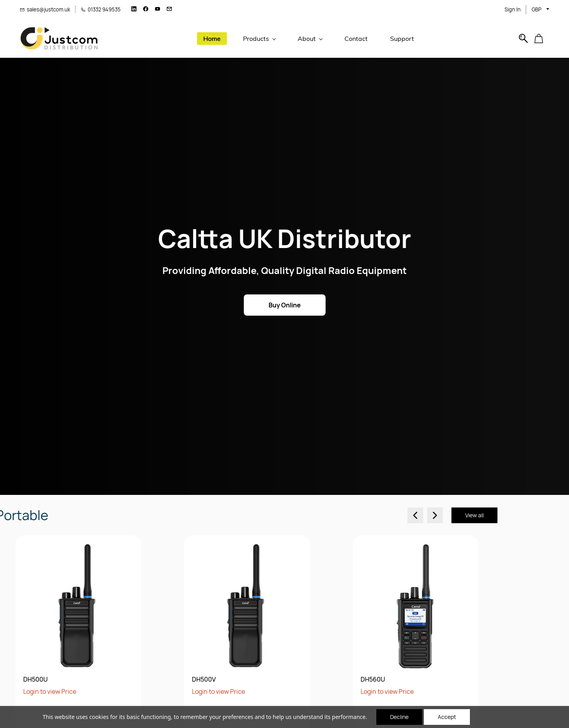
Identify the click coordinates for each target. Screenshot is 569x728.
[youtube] (157, 9)
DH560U (182, 679)
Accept (447, 717)
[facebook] (146, 9)
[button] (542, 39)
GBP (537, 9)
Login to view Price (28, 691)
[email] (169, 9)
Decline (399, 717)
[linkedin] (134, 9)
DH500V (13, 679)
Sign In (513, 9)
